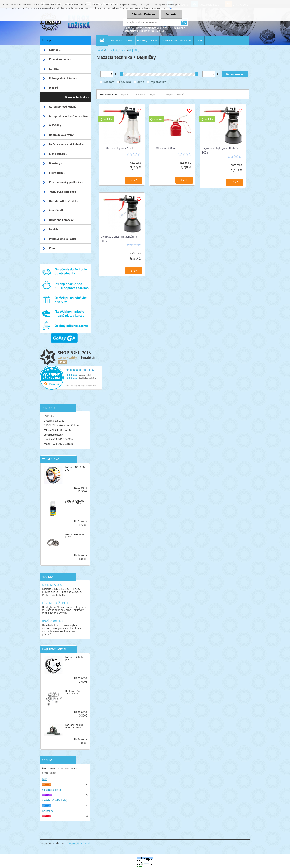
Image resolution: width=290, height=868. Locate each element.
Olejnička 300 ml (166, 148)
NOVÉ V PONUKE (53, 621)
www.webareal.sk (80, 843)
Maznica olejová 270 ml (119, 148)
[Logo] (65, 22)
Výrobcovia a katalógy (122, 40)
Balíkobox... (49, 811)
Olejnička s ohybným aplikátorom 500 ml (120, 239)
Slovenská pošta (52, 790)
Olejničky (134, 50)
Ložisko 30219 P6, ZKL (75, 468)
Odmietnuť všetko (143, 14)
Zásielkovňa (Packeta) (55, 800)
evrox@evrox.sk (53, 435)
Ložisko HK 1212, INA (75, 658)
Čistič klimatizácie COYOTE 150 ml (75, 502)
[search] (184, 22)
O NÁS (199, 40)
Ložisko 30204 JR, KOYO (75, 536)
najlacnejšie (127, 94)
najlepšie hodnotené (174, 94)
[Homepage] (103, 40)
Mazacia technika (116, 50)
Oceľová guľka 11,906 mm (73, 692)
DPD (45, 779)
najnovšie (155, 94)
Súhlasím (171, 14)
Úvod (100, 50)
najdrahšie (141, 94)
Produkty (142, 40)
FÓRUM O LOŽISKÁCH (56, 603)
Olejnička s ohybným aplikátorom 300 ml (221, 150)
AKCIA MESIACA (52, 585)
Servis (154, 40)
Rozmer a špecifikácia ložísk (177, 40)
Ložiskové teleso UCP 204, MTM (74, 726)
